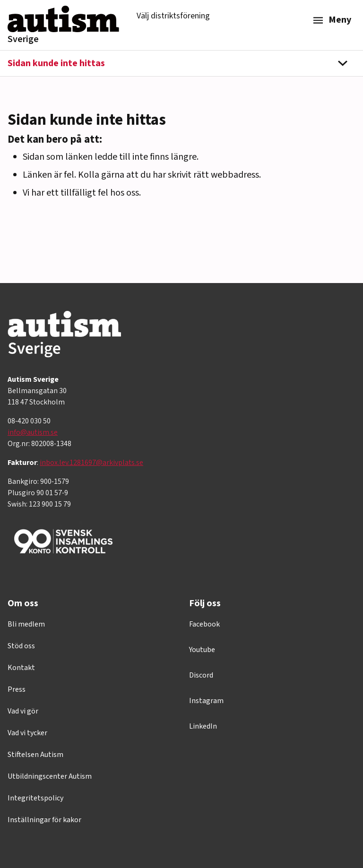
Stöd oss (21, 646)
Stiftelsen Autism (35, 755)
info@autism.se (33, 432)
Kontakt (21, 668)
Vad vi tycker (27, 733)
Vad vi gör (23, 711)
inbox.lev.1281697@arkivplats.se (91, 463)
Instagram (206, 701)
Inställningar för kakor (44, 820)
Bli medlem (26, 624)
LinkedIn (203, 726)
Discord (201, 675)
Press (17, 689)
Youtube (202, 650)
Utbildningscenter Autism (50, 776)
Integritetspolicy (35, 798)
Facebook (204, 624)
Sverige (23, 39)
